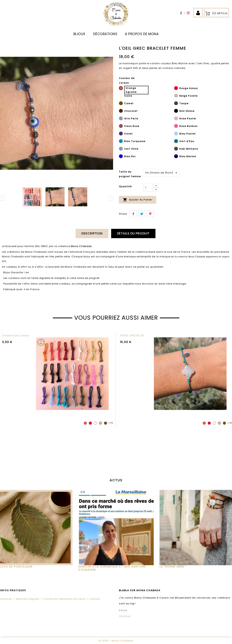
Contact (95, 599)
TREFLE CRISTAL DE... (133, 335)
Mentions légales (28, 599)
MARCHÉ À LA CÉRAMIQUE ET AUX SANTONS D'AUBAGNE (112, 568)
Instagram (188, 13)
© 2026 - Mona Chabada (116, 641)
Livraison (6, 599)
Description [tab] (92, 233)
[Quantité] (148, 187)
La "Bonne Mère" (173, 567)
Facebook (181, 13)
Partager (133, 214)
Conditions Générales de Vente (64, 599)
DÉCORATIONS (105, 34)
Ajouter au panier (138, 200)
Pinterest (150, 214)
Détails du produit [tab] (133, 233)
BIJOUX (79, 34)
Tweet (142, 214)
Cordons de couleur (16, 335)
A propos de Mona (142, 34)
